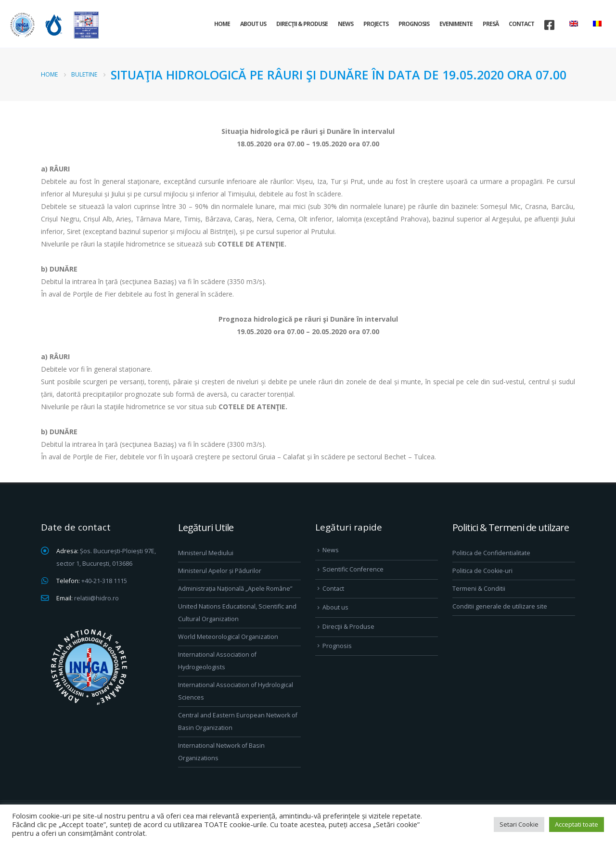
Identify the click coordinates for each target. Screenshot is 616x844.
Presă (491, 24)
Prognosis (414, 24)
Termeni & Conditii (479, 589)
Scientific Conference (353, 569)
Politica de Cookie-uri (482, 571)
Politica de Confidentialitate (491, 553)
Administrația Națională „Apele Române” (235, 589)
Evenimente (456, 24)
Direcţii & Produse (302, 24)
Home (222, 24)
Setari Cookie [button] (519, 824)
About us (253, 24)
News (346, 24)
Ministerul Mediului (206, 553)
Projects (376, 24)
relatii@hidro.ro (96, 598)
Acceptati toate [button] (577, 824)
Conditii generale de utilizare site (500, 606)
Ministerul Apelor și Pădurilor (220, 571)
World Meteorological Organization (228, 637)
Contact (521, 24)
